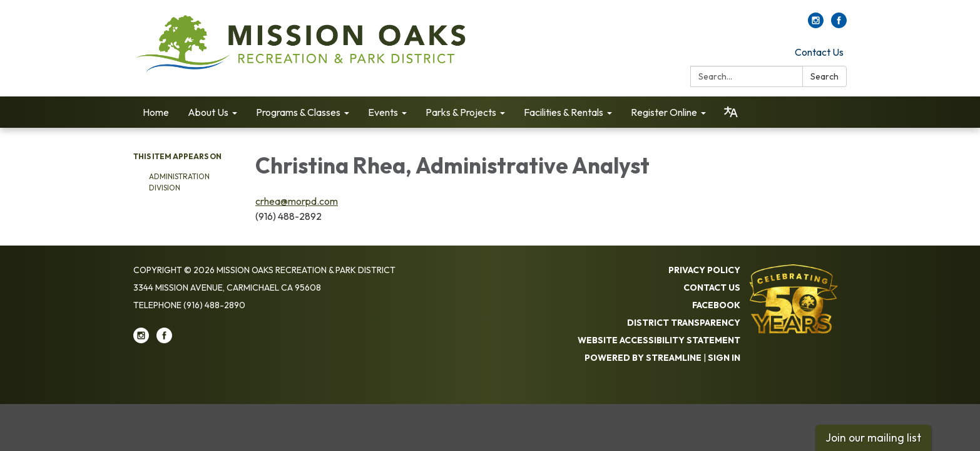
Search (824, 76)
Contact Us (819, 52)
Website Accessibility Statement (659, 340)
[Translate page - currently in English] (731, 112)
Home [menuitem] (156, 112)
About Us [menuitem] (208, 112)
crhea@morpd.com (297, 201)
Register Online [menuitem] (664, 112)
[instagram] (816, 24)
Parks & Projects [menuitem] (461, 112)
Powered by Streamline (643, 358)
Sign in (724, 358)
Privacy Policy (704, 270)
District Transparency (684, 323)
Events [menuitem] (383, 112)
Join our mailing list (873, 438)
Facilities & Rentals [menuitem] (564, 112)
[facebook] (839, 24)
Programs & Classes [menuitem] (298, 112)
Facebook (716, 305)
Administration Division (179, 182)
